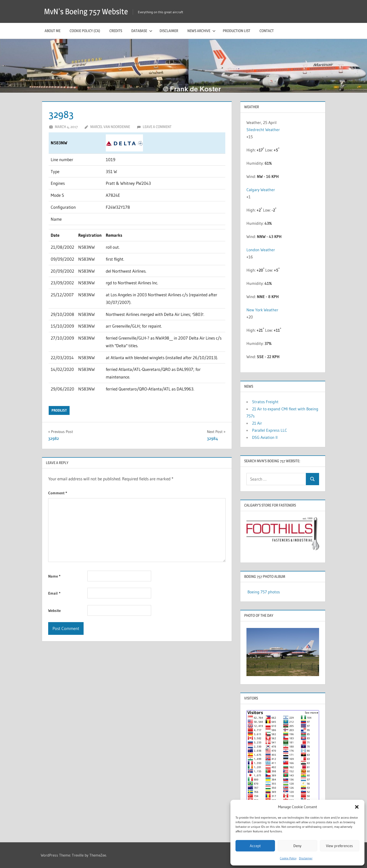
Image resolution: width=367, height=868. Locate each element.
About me (53, 31)
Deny (297, 846)
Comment (58, 493)
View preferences (339, 846)
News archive (201, 31)
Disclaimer (306, 858)
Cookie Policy (288, 858)
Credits (116, 31)
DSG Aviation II (265, 437)
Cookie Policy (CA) (85, 31)
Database (142, 31)
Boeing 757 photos (264, 592)
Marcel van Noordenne (110, 127)
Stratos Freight (265, 402)
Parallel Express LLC (270, 430)
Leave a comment (157, 127)
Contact (267, 31)
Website (54, 611)
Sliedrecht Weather (264, 130)
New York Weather (262, 310)
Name (54, 576)
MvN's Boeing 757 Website (88, 11)
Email (54, 593)
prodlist (59, 410)
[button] (357, 807)
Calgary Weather (261, 190)
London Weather (261, 250)
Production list (237, 31)
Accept (255, 846)
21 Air (257, 423)
